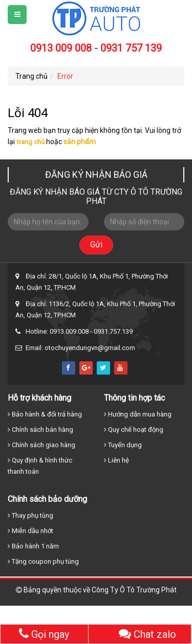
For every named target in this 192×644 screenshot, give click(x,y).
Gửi (96, 247)
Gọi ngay (44, 634)
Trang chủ (31, 76)
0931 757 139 (131, 48)
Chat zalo (147, 634)
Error (65, 76)
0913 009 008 (61, 48)
